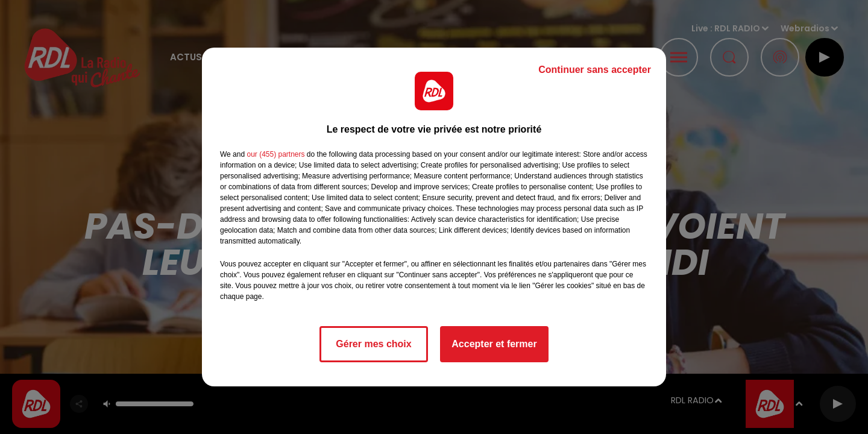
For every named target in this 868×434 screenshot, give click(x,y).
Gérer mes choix (373, 344)
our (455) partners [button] (275, 154)
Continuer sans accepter (595, 70)
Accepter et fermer (494, 344)
